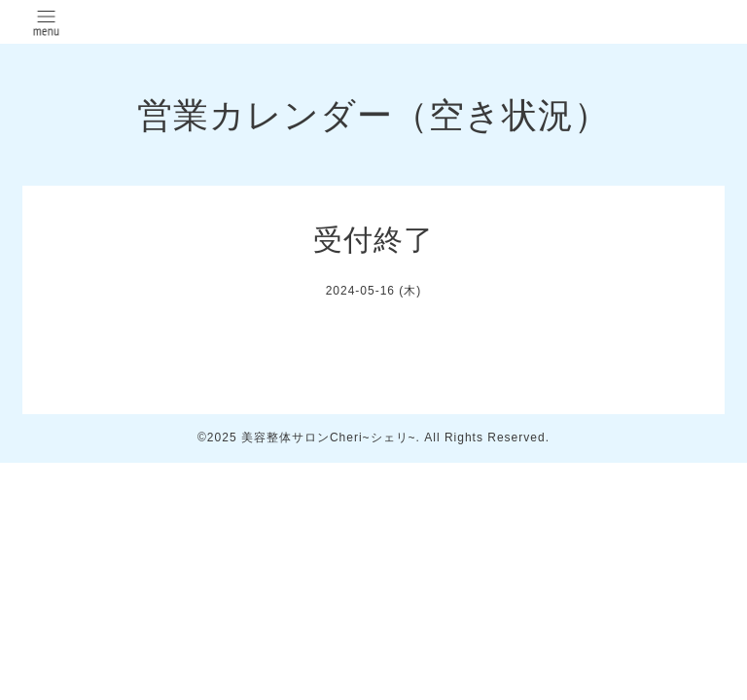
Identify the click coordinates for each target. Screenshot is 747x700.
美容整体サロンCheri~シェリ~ (329, 437)
